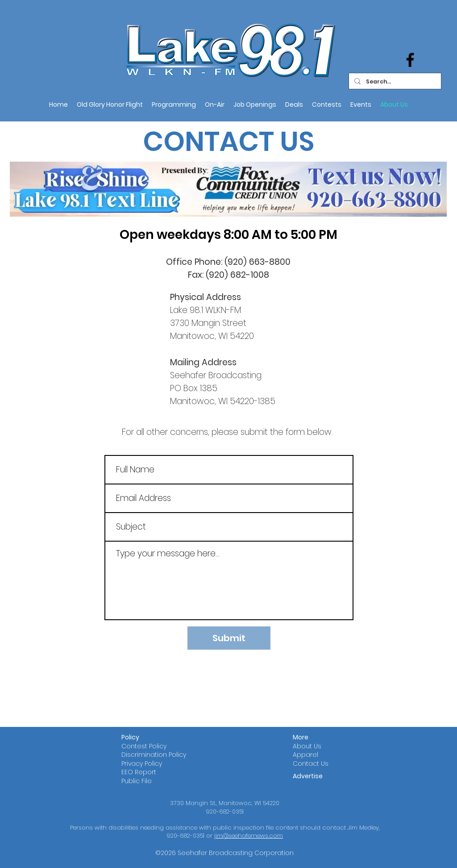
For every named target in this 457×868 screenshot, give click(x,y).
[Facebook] (410, 60)
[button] (215, 104)
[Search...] (394, 81)
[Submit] (229, 638)
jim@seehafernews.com (249, 836)
